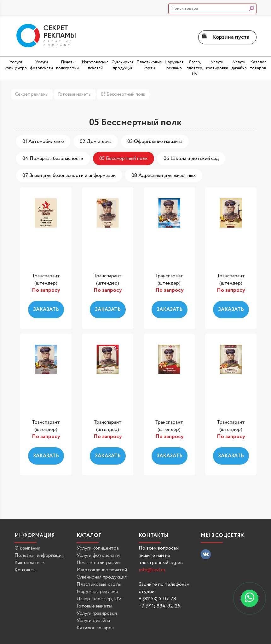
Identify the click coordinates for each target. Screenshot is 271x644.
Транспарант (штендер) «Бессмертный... (46, 283)
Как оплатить (30, 563)
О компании (27, 548)
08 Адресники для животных (164, 175)
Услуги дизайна (93, 621)
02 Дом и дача (96, 141)
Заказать (46, 310)
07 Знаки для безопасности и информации (69, 175)
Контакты (26, 570)
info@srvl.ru (152, 570)
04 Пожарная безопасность (53, 158)
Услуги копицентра (98, 548)
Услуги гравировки (97, 613)
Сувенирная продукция (102, 577)
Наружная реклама (97, 592)
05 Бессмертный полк (123, 94)
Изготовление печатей (102, 570)
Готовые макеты (75, 94)
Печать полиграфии (98, 563)
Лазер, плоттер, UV (99, 599)
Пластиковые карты (99, 584)
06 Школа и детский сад (191, 158)
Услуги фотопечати (98, 555)
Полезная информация (39, 555)
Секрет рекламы (32, 94)
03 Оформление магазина (155, 141)
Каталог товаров (95, 628)
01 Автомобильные (43, 141)
